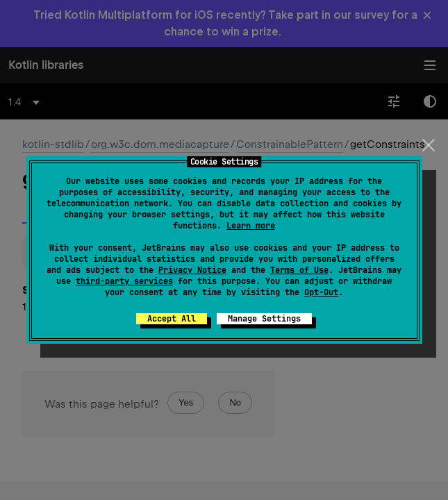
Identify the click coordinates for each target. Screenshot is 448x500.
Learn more (251, 226)
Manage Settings (264, 319)
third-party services (124, 281)
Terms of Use (299, 270)
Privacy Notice (192, 270)
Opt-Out (321, 292)
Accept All (172, 319)
